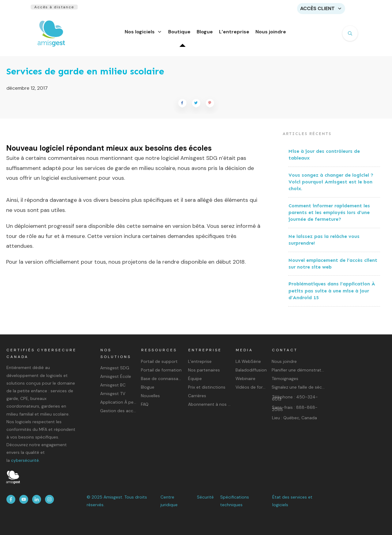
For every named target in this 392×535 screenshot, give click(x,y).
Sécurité (205, 497)
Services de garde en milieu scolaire (85, 75)
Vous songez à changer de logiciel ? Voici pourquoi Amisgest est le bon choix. (331, 186)
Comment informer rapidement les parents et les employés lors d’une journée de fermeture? (329, 216)
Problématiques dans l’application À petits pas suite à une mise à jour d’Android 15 (332, 294)
